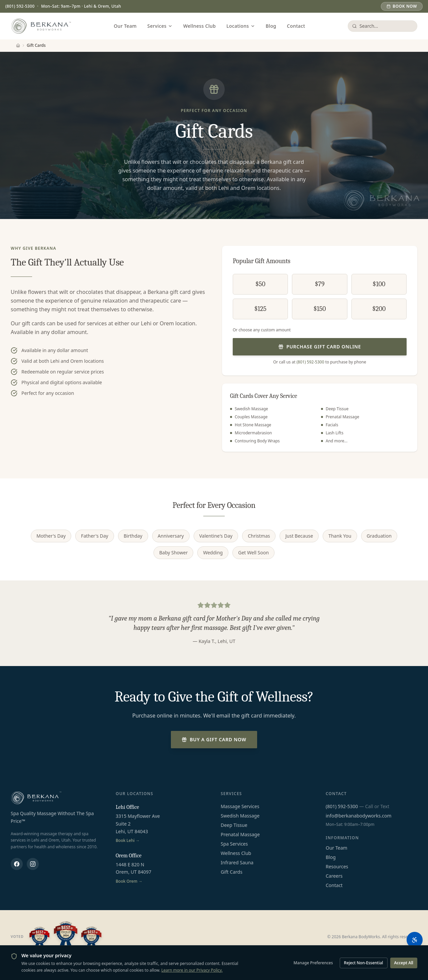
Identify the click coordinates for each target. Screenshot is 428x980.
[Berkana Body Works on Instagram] (33, 864)
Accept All (404, 963)
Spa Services (234, 844)
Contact (296, 26)
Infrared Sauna (237, 862)
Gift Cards (232, 872)
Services (160, 26)
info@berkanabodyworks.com (359, 816)
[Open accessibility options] (415, 940)
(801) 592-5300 (20, 6)
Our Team (125, 26)
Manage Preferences (313, 963)
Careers (334, 876)
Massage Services (240, 806)
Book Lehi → (128, 841)
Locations (241, 26)
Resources (337, 866)
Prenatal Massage (240, 834)
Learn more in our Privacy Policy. (192, 970)
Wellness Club (199, 26)
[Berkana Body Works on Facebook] (17, 864)
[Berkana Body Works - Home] (41, 26)
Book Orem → (129, 881)
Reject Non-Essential (364, 963)
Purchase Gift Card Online (319, 347)
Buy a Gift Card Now (214, 739)
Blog (271, 26)
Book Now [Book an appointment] (402, 6)
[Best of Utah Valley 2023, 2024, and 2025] (66, 937)
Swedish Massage (240, 816)
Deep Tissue (234, 825)
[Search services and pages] (386, 26)
